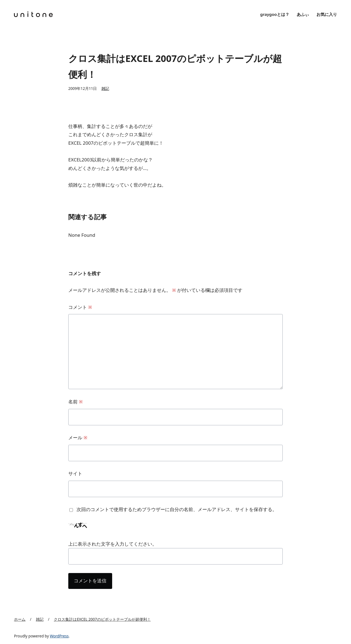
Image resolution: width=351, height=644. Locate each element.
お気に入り (327, 14)
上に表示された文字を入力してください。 (113, 544)
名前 (76, 402)
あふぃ (303, 14)
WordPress (59, 636)
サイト (75, 473)
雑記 (105, 88)
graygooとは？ (275, 14)
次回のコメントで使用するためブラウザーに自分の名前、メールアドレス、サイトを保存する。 (177, 509)
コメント (80, 307)
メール (78, 438)
